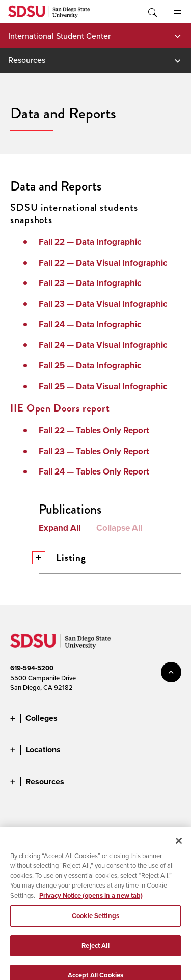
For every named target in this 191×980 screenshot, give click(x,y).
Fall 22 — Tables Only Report (94, 431)
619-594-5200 (32, 668)
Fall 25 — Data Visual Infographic (103, 386)
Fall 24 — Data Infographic (90, 324)
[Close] (179, 851)
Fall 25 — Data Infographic (90, 366)
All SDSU (178, 12)
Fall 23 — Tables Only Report (94, 451)
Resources (27, 60)
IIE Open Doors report (60, 408)
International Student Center (59, 36)
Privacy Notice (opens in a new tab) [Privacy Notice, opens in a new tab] (91, 906)
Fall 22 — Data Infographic (90, 242)
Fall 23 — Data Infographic (90, 283)
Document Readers (86, 836)
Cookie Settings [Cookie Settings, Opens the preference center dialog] (95, 927)
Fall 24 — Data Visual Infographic (103, 345)
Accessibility (28, 836)
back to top (171, 672)
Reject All (95, 956)
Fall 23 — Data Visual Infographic (103, 304)
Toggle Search (152, 12)
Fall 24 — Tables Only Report (94, 472)
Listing (62, 558)
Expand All (60, 528)
